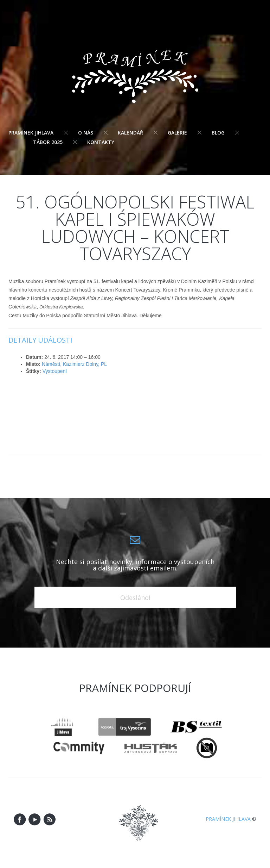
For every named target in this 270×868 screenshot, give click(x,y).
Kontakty (101, 142)
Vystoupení (55, 371)
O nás (86, 133)
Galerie (177, 133)
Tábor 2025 (48, 142)
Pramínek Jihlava (31, 133)
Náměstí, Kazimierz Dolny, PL (74, 364)
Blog (218, 133)
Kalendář (130, 133)
